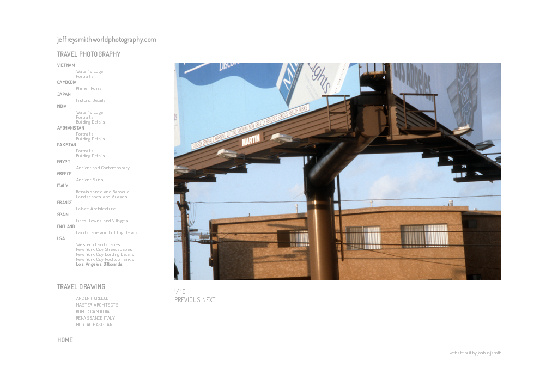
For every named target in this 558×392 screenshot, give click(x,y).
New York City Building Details (105, 254)
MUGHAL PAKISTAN (95, 324)
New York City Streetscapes (105, 249)
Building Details (91, 122)
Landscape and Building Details (107, 232)
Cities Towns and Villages (102, 220)
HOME (65, 340)
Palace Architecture (96, 208)
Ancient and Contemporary (103, 167)
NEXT (209, 300)
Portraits (85, 76)
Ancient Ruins (90, 179)
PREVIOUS (187, 300)
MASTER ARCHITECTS (98, 305)
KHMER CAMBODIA (93, 311)
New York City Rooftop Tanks (105, 259)
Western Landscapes (99, 244)
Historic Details (91, 100)
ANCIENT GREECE (93, 298)
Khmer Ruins (89, 88)
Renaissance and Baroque (103, 191)
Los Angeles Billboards (100, 264)
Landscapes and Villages (102, 196)
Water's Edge (90, 71)
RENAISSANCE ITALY (96, 318)
